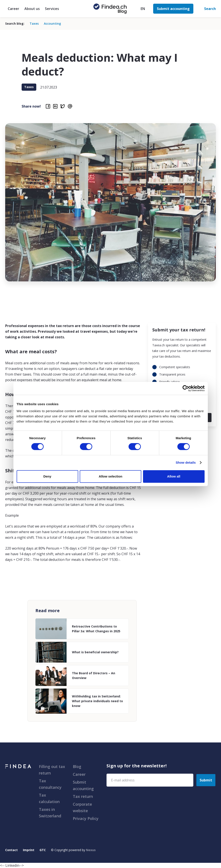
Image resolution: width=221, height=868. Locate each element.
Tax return (83, 796)
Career (14, 9)
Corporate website (82, 807)
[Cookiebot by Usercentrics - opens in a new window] (186, 388)
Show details (186, 462)
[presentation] (139, 799)
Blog (77, 766)
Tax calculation (49, 798)
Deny (47, 476)
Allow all (174, 476)
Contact (11, 850)
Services (52, 9)
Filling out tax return (52, 770)
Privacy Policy (86, 818)
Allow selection (110, 476)
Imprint (29, 850)
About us (32, 9)
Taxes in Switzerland (50, 813)
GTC (43, 850)
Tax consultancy (50, 784)
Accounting (52, 23)
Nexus (91, 850)
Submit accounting (83, 785)
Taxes (34, 23)
